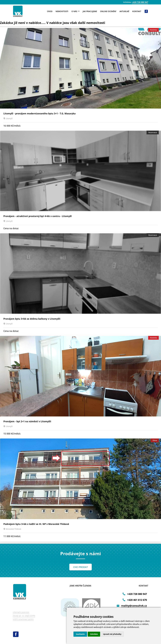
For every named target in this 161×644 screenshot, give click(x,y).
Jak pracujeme (90, 11)
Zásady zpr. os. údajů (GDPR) (24, 616)
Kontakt (137, 11)
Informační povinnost (21, 612)
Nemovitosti (62, 11)
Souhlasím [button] (80, 634)
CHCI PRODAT (80, 567)
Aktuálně (124, 11)
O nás (75, 11)
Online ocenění (108, 11)
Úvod (50, 11)
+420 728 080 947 (140, 2)
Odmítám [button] (94, 634)
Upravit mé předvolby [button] (112, 634)
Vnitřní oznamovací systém (23, 619)
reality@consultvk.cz (134, 606)
